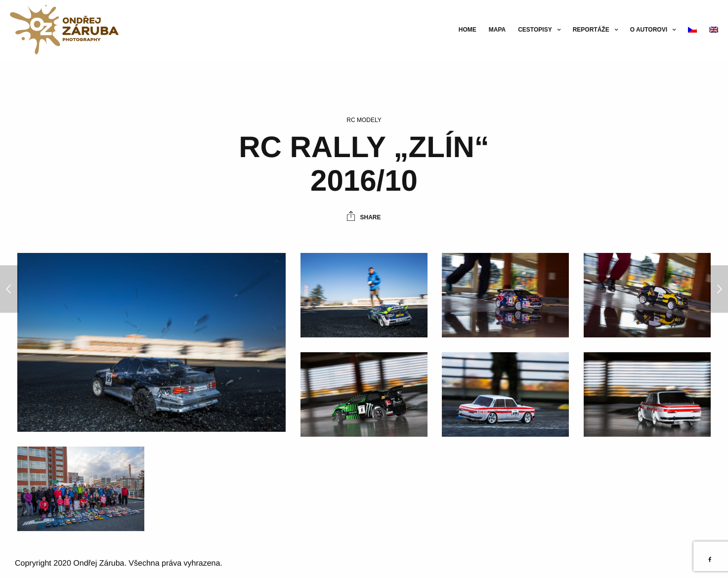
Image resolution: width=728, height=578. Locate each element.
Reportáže (591, 30)
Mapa (497, 30)
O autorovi (649, 30)
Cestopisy (535, 30)
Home (468, 30)
